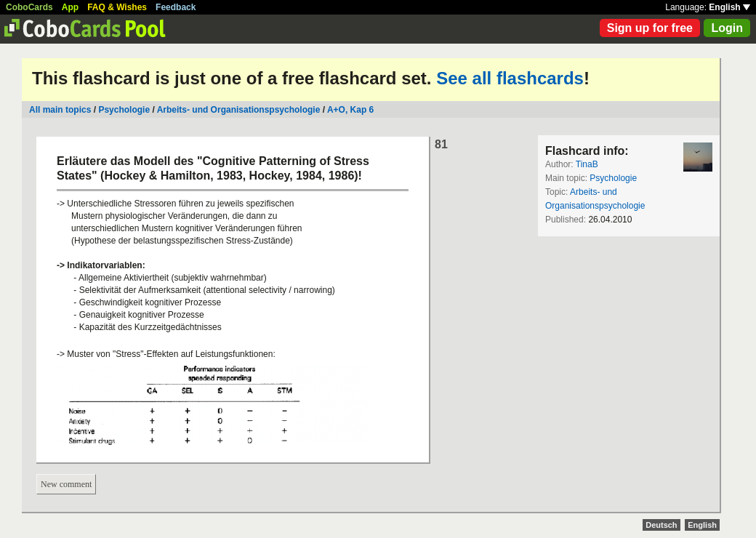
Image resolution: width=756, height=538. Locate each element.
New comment (66, 484)
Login (727, 28)
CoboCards (29, 7)
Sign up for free (650, 28)
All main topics (60, 110)
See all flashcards (510, 78)
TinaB (587, 164)
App (70, 7)
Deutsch (661, 525)
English (729, 7)
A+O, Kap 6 (350, 110)
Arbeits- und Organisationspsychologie (239, 110)
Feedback (176, 7)
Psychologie (124, 110)
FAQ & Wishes (117, 7)
